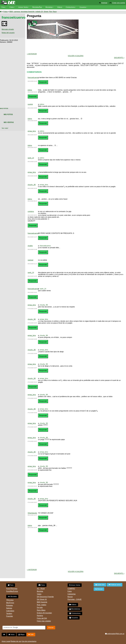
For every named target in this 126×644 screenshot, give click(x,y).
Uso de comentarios (29, 641)
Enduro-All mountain (44, 613)
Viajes (39, 594)
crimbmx (31, 211)
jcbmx (30, 90)
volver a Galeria (76, 56)
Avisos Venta (23, 7)
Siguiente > (119, 58)
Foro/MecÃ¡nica (12, 591)
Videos (60, 7)
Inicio (12, 634)
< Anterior (32, 54)
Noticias (9, 608)
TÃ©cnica (10, 600)
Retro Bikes (41, 610)
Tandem (9, 614)
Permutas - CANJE (75, 599)
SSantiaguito (32, 513)
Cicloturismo (70, 7)
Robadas (10, 605)
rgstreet (30, 260)
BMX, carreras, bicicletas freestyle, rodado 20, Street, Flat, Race (33, 12)
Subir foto (100, 585)
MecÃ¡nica (10, 603)
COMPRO (71, 589)
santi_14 (31, 158)
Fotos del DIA (42, 618)
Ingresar (104, 3)
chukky (30, 246)
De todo (40, 608)
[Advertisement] (13, 74)
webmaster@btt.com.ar (115, 634)
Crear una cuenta (119, 3)
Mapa (21, 634)
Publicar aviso (115, 585)
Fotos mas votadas (44, 621)
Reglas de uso (16, 641)
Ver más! (5, 128)
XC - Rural (41, 589)
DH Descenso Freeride (45, 597)
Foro (3, 7)
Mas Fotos (4, 108)
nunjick (30, 104)
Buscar (70, 597)
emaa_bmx (32, 131)
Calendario (10, 611)
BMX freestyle (42, 602)
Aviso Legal (6, 641)
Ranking (40, 616)
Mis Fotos (8, 114)
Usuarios (83, 7)
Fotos (12, 7)
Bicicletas (49, 7)
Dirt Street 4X (42, 599)
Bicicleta (12, 596)
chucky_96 (32, 185)
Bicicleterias (75, 609)
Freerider (10, 616)
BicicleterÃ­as (37, 7)
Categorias (72, 594)
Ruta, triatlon (42, 605)
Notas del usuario (8, 33)
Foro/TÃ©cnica (12, 589)
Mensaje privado (8, 29)
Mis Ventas (9, 122)
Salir (31, 634)
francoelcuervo (33, 78)
